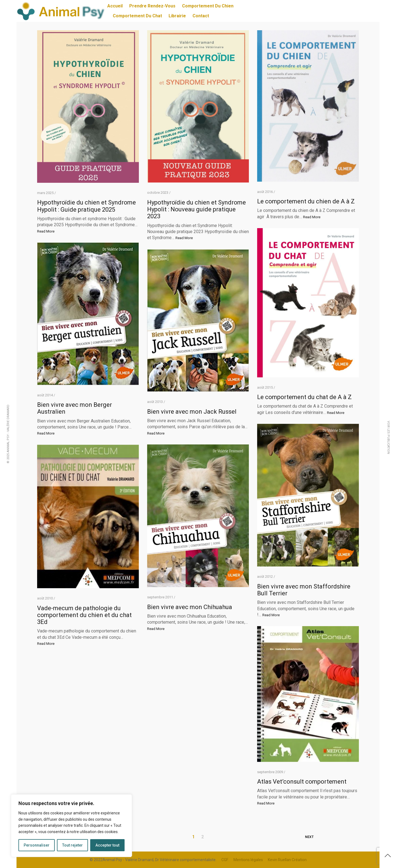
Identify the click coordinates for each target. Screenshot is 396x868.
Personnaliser (37, 845)
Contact (201, 16)
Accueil (115, 6)
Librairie (177, 16)
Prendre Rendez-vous (152, 6)
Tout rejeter (72, 845)
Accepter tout (107, 845)
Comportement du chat (137, 16)
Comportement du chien (208, 6)
